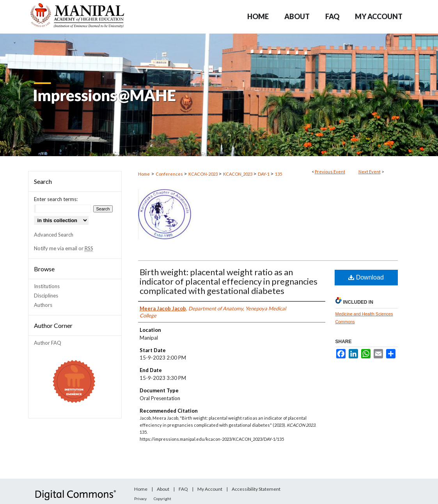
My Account (210, 489)
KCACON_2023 (238, 174)
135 (278, 174)
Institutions (47, 286)
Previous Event (330, 172)
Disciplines (46, 296)
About (163, 489)
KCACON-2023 (203, 174)
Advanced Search (54, 235)
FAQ (183, 489)
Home (144, 174)
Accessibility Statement (256, 489)
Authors (43, 305)
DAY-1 (264, 174)
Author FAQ (48, 343)
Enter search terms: (56, 199)
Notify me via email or (64, 248)
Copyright (162, 499)
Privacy (140, 499)
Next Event (370, 172)
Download (366, 277)
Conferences (170, 174)
